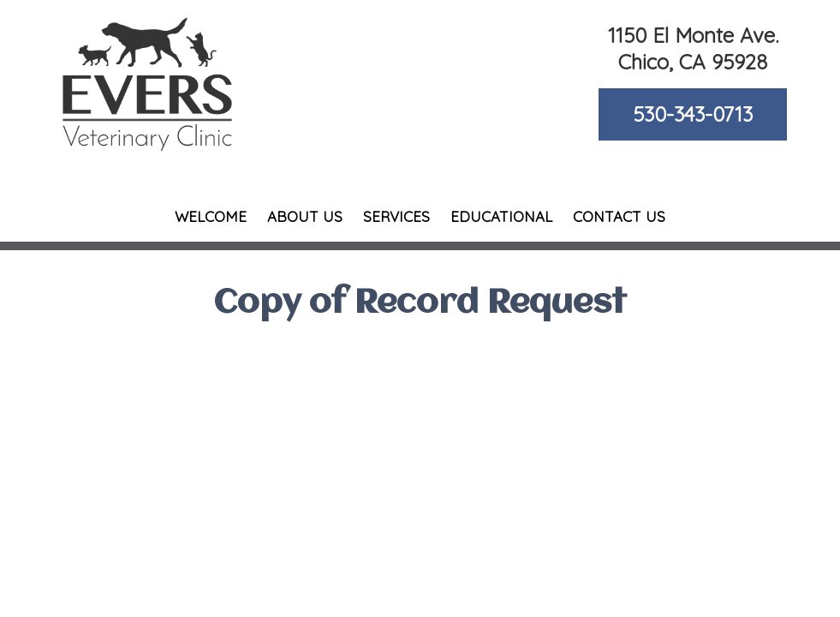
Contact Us (619, 216)
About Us (305, 216)
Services (396, 216)
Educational (501, 216)
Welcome (211, 216)
